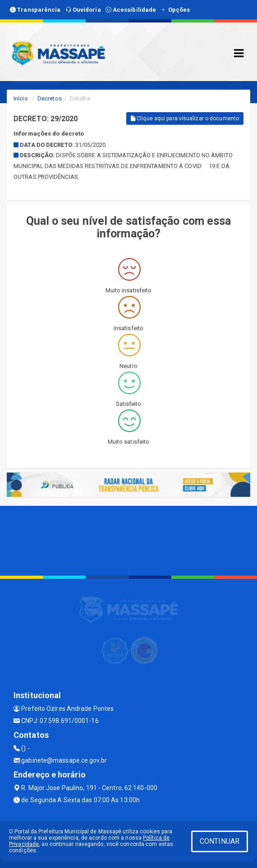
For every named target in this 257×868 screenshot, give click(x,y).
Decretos (50, 98)
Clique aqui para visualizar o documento (185, 118)
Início (21, 98)
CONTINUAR (220, 841)
